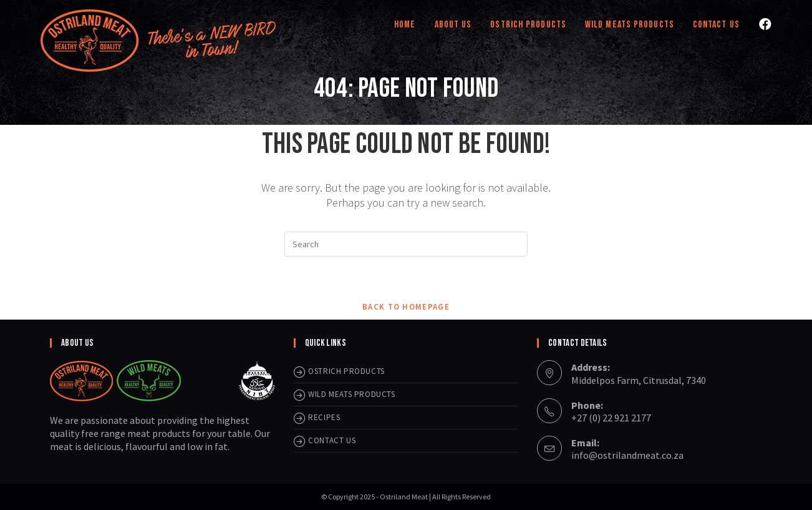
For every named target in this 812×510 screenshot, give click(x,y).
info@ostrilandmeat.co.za (627, 455)
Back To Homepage (406, 307)
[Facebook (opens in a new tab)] (765, 24)
